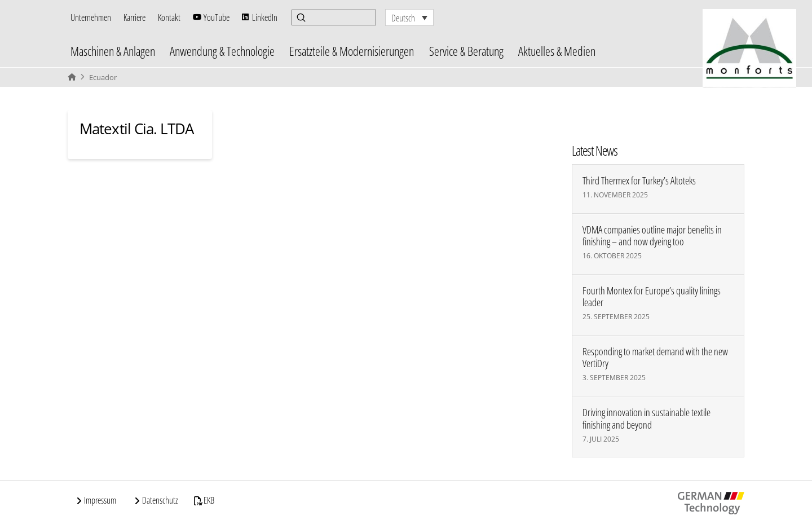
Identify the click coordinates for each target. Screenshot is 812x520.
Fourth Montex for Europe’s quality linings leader (652, 297)
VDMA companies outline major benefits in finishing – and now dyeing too (652, 236)
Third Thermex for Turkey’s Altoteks (639, 181)
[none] (409, 17)
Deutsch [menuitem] (403, 18)
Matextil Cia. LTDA (136, 129)
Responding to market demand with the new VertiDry (655, 358)
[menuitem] (409, 17)
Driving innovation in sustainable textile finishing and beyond (646, 418)
